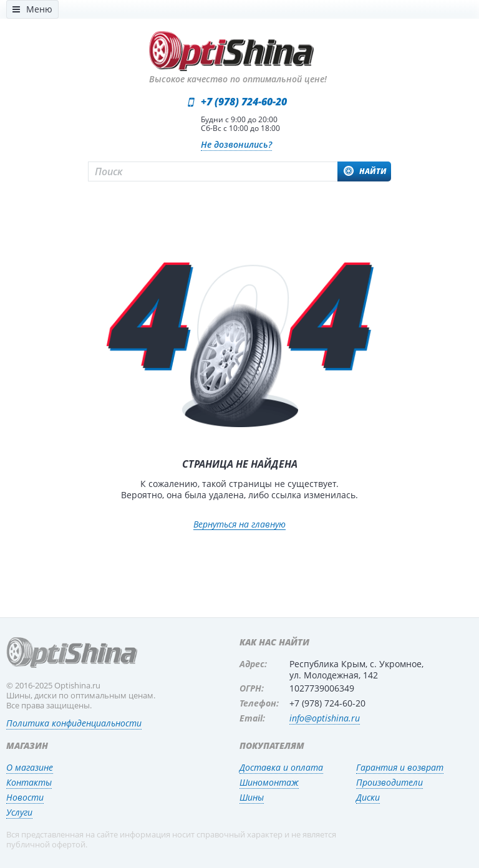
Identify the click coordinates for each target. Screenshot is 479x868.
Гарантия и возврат (400, 767)
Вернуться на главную (239, 525)
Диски (368, 797)
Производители (389, 782)
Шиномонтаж (269, 782)
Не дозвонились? (236, 144)
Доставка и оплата (281, 767)
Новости (25, 797)
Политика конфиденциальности (74, 723)
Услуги (19, 812)
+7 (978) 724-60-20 (244, 102)
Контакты (29, 782)
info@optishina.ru (325, 718)
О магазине (30, 767)
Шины (252, 797)
